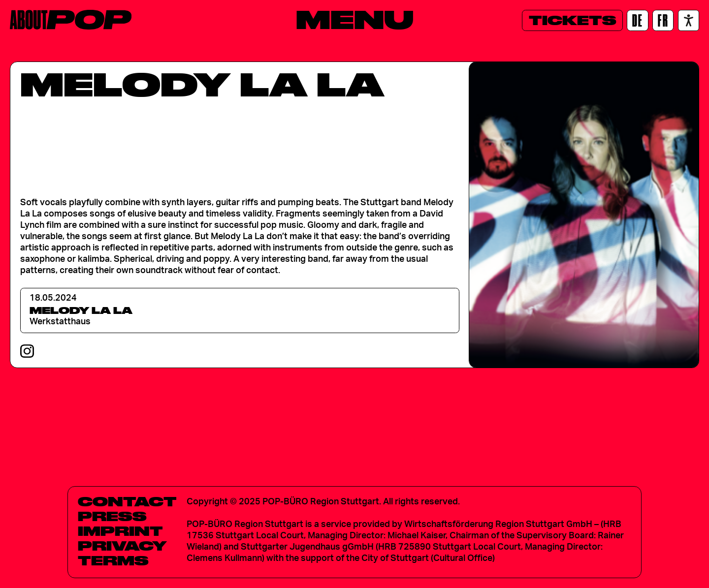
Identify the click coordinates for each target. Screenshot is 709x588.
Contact (127, 501)
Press (112, 516)
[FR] (663, 20)
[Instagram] (27, 351)
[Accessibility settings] (689, 20)
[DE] (637, 20)
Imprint (120, 531)
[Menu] (355, 19)
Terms (113, 560)
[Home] (71, 20)
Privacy (122, 546)
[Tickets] (572, 20)
